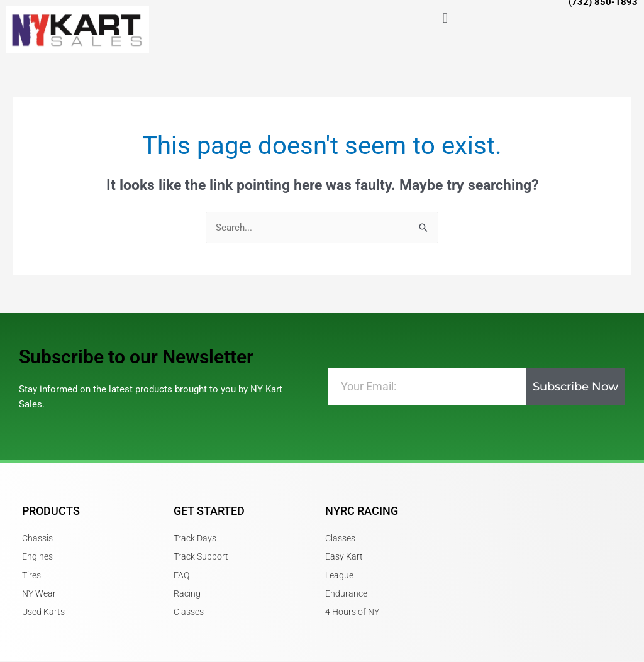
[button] (445, 18)
